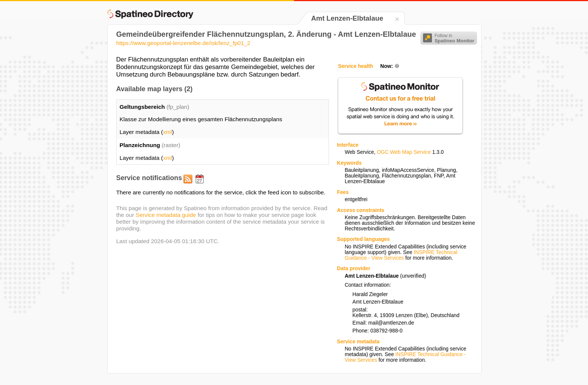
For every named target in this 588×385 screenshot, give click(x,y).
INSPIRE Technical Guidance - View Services (401, 255)
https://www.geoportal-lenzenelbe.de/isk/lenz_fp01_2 (183, 43)
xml (168, 132)
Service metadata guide (166, 215)
